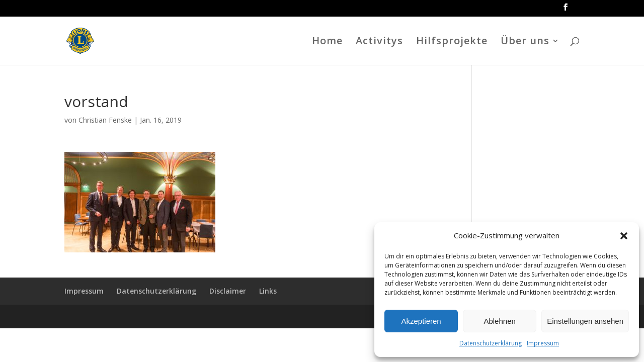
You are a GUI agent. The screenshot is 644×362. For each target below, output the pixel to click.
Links (268, 291)
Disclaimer (228, 291)
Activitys (379, 42)
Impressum (543, 343)
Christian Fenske (105, 120)
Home (327, 42)
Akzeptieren (421, 321)
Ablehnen (499, 321)
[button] (624, 236)
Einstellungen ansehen (585, 321)
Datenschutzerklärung (491, 343)
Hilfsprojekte (452, 42)
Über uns (525, 42)
